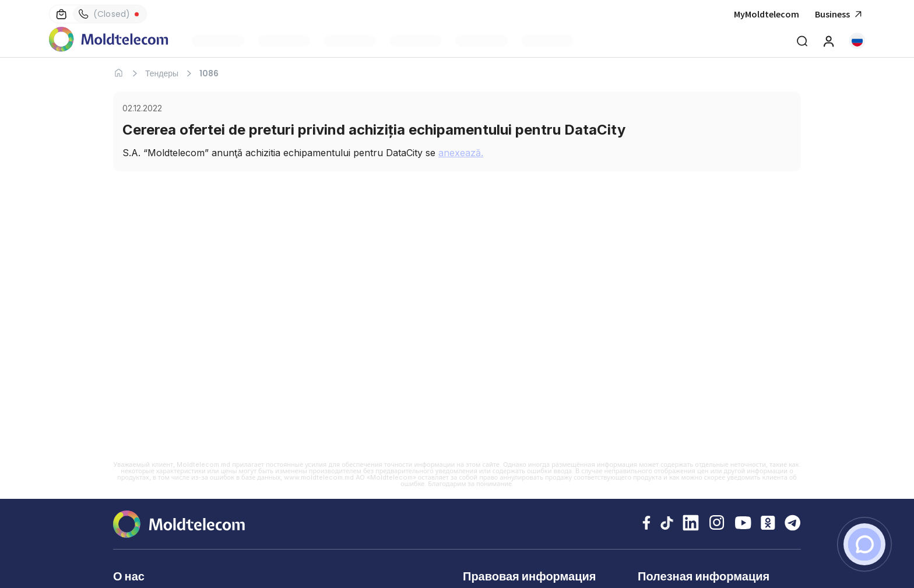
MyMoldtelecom (767, 14)
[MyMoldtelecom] (829, 41)
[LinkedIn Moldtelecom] (691, 524)
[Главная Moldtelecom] (109, 41)
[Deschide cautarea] (802, 41)
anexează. (461, 153)
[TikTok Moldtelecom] (667, 524)
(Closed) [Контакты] (104, 14)
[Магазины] (61, 14)
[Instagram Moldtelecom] (717, 524)
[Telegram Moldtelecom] (793, 524)
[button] (857, 41)
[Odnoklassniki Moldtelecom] (768, 524)
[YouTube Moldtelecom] (743, 524)
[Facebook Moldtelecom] (646, 524)
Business (840, 14)
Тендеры (162, 73)
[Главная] (119, 73)
